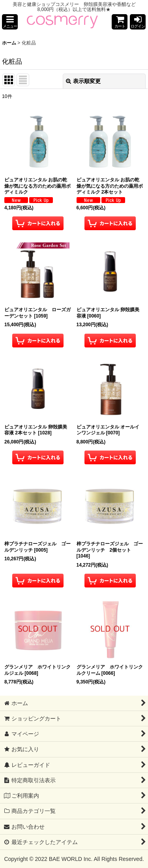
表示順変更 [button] (83, 81)
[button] (10, 22)
